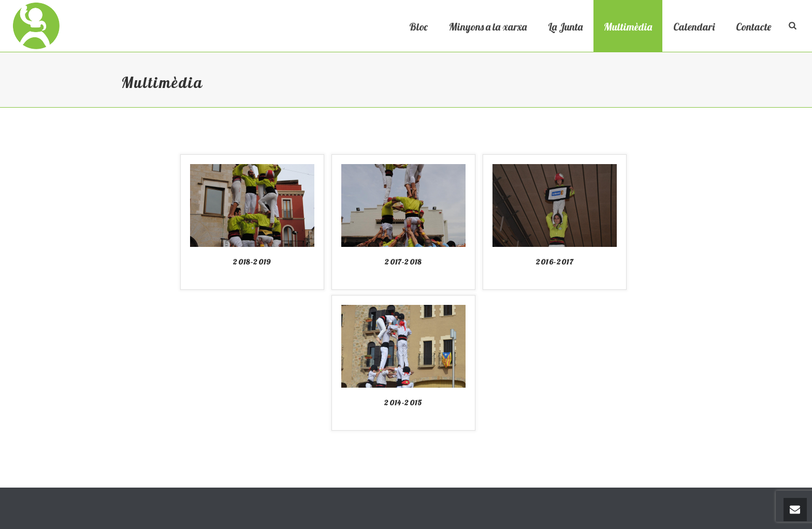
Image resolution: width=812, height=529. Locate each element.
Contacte (753, 27)
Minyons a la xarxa (488, 27)
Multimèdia (628, 27)
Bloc (418, 27)
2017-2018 (403, 262)
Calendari (694, 27)
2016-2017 (555, 262)
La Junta (565, 27)
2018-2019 (252, 262)
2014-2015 (403, 403)
